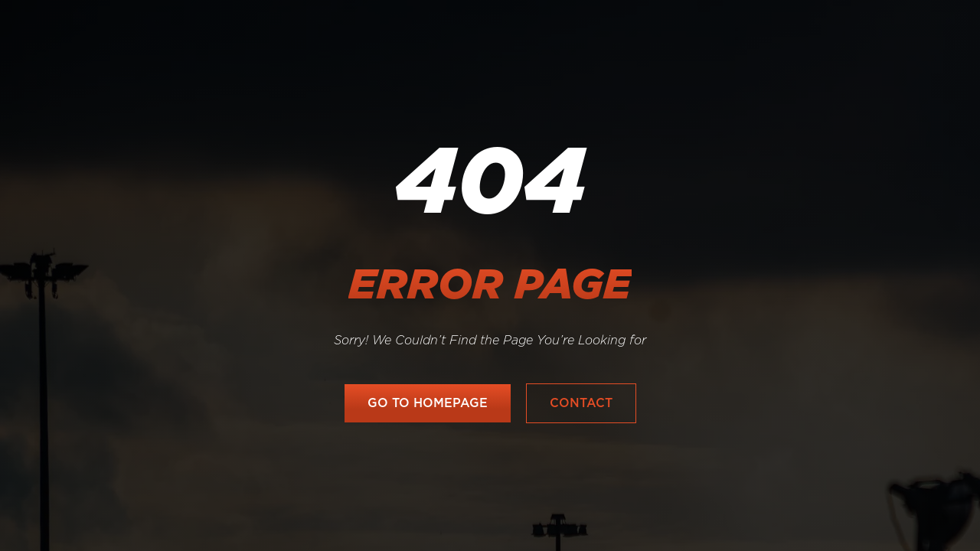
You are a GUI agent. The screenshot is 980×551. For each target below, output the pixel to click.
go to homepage (428, 403)
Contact (581, 403)
